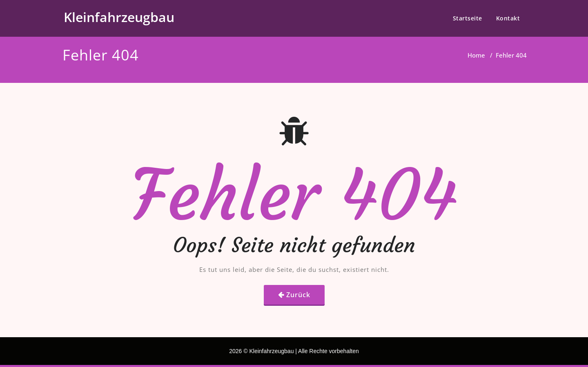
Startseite (468, 18)
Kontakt (508, 18)
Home (476, 55)
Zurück (298, 295)
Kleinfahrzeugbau (119, 17)
